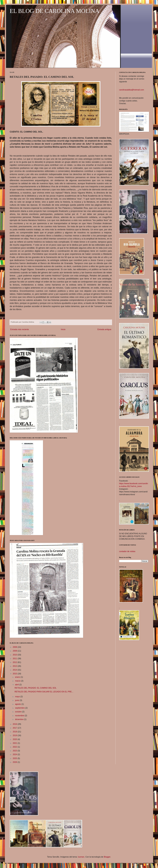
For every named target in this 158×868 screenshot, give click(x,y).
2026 (15, 762)
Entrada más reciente (20, 329)
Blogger (107, 857)
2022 (15, 747)
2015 (15, 674)
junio (17, 700)
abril (17, 685)
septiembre (20, 708)
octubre (19, 712)
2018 (15, 732)
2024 (15, 754)
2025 (15, 758)
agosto (18, 704)
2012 (15, 662)
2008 (15, 647)
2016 (15, 724)
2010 (15, 655)
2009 (15, 651)
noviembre (20, 716)
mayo (18, 697)
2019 (15, 735)
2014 (15, 670)
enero (18, 677)
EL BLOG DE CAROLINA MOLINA (55, 11)
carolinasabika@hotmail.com (132, 90)
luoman (81, 857)
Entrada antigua (104, 329)
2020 (15, 739)
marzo (18, 681)
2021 (15, 743)
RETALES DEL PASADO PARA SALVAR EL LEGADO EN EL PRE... (44, 692)
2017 (15, 728)
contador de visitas (127, 551)
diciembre (20, 719)
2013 (15, 666)
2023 (15, 751)
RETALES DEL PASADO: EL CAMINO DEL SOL (35, 688)
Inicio (63, 329)
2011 (15, 659)
